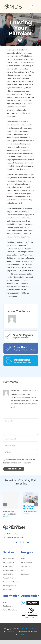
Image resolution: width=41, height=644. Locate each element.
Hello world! (9, 513)
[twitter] (17, 542)
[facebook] (13, 542)
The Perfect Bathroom (28, 509)
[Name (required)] (20, 440)
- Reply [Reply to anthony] (34, 392)
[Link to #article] (20, 41)
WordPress (22, 634)
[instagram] (21, 542)
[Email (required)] (20, 447)
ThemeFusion (11, 632)
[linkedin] (24, 542)
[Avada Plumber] (13, 5)
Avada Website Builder (30, 629)
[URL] (20, 453)
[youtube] (28, 542)
